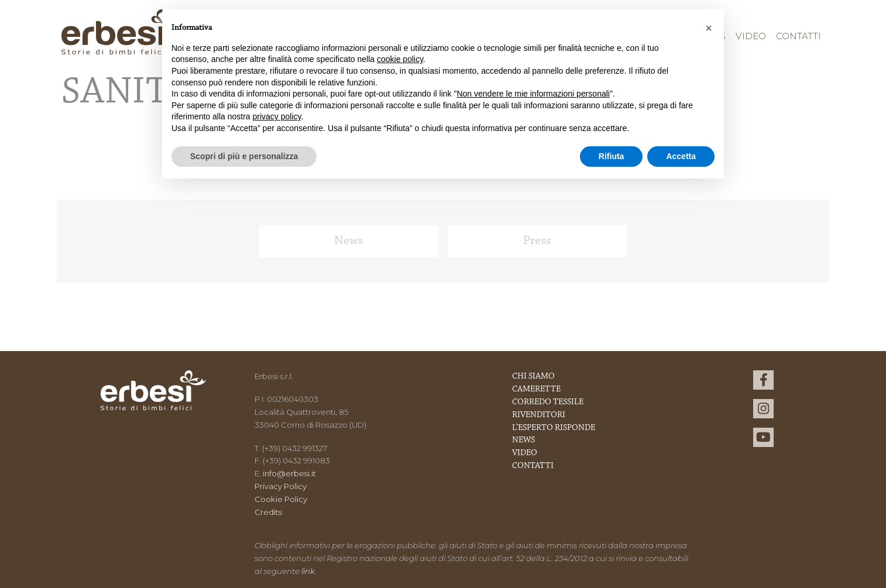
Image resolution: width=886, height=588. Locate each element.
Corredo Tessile (548, 402)
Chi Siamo (533, 376)
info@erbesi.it (289, 473)
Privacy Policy (281, 486)
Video (751, 36)
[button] (709, 28)
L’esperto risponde (554, 428)
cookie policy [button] (400, 59)
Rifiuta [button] (612, 156)
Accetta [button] (681, 156)
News (349, 241)
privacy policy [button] (277, 116)
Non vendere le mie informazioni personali (533, 94)
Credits (268, 512)
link (308, 571)
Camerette (536, 389)
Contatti (799, 36)
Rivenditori (539, 415)
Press (537, 241)
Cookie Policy (281, 499)
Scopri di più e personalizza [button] (244, 156)
